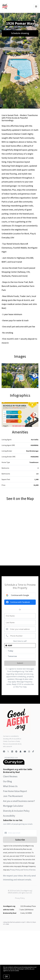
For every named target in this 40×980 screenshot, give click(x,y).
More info (22, 971)
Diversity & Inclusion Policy (16, 811)
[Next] (35, 376)
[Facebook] (4, 752)
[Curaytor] (14, 764)
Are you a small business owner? (19, 801)
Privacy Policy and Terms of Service (23, 870)
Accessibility (9, 816)
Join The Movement (13, 796)
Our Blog (7, 781)
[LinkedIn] (12, 752)
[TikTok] (33, 752)
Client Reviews (10, 776)
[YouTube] (25, 752)
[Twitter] (8, 752)
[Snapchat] (20, 752)
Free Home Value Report (15, 791)
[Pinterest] (16, 752)
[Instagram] (29, 752)
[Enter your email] (22, 833)
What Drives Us (10, 786)
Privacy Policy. (20, 898)
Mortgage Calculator (13, 806)
